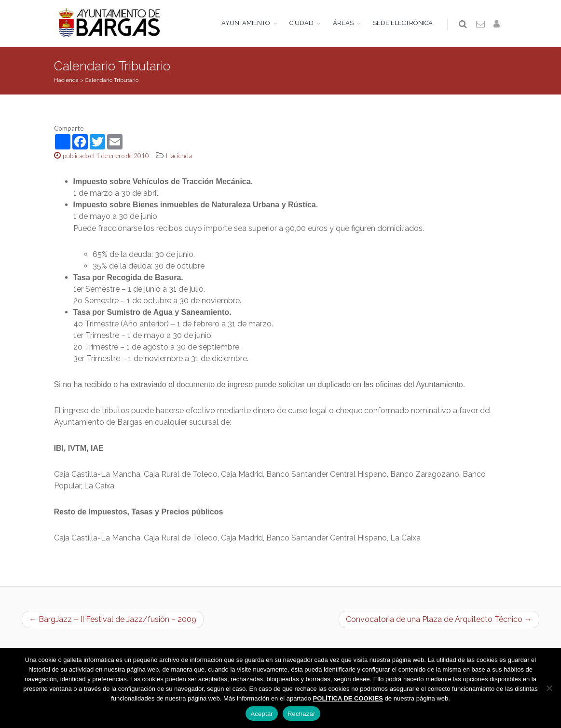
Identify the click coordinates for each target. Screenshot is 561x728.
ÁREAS (344, 23)
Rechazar (301, 714)
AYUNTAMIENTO (246, 23)
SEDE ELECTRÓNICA (403, 23)
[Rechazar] (549, 688)
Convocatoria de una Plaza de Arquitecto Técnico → (439, 622)
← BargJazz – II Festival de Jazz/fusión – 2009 (113, 622)
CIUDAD (302, 23)
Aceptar (262, 714)
